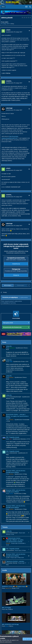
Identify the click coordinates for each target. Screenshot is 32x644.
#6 (29, 224)
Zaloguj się (16, 275)
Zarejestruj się (16, 264)
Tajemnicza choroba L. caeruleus (15, 561)
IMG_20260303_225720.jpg (10, 624)
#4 (29, 169)
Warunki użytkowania (6, 642)
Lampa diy (9, 346)
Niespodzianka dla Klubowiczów (12, 327)
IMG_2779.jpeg (6, 608)
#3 (29, 109)
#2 (29, 82)
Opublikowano (14, 32)
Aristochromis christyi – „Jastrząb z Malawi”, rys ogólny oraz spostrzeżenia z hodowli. (17, 416)
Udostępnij (8, 285)
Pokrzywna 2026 (8, 323)
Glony (12, 24)
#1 (29, 31)
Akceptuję (27, 639)
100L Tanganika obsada (13, 437)
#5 (29, 195)
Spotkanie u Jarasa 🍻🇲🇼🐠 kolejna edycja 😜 (15, 586)
